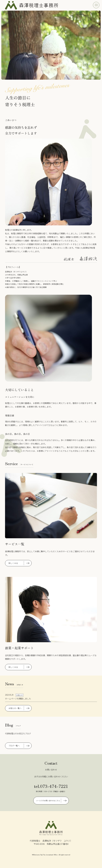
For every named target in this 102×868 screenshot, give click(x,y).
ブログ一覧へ (14, 746)
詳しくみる (13, 563)
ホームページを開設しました (18, 699)
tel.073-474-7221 (51, 786)
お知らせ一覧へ (15, 708)
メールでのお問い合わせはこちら (48, 801)
